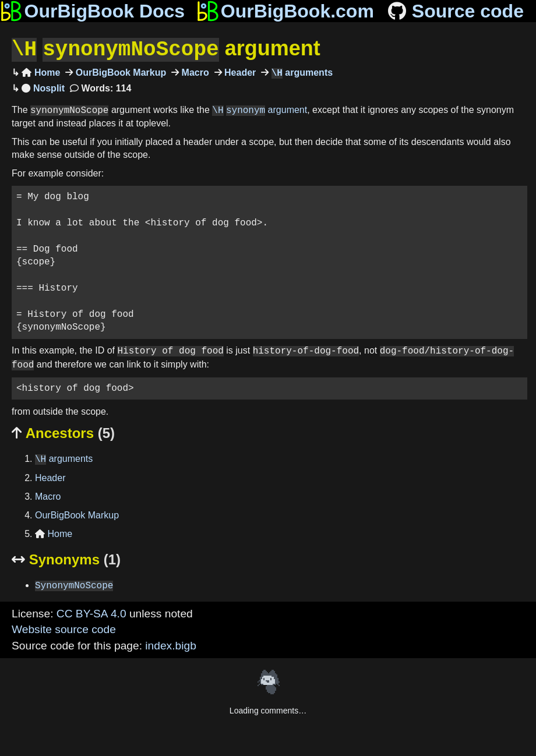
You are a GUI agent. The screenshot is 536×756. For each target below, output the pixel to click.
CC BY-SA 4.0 (91, 612)
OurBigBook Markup (119, 72)
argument (166, 49)
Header (239, 72)
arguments (301, 72)
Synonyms (66, 558)
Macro (194, 72)
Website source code (64, 628)
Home (41, 72)
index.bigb (170, 644)
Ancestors (63, 432)
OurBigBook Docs (92, 11)
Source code (455, 11)
